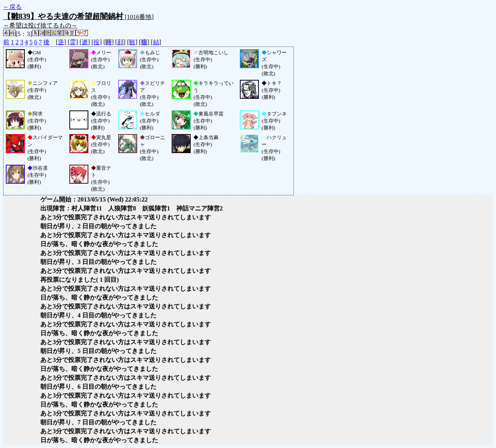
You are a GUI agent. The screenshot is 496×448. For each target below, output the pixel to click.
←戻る (12, 7)
